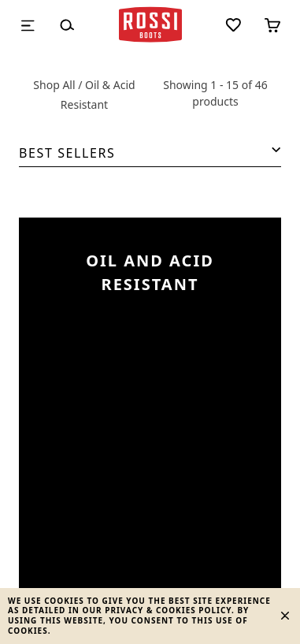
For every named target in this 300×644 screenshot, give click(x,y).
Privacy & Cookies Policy (168, 610)
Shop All (54, 85)
